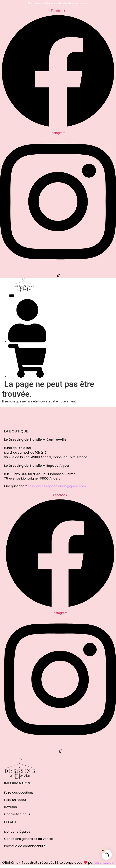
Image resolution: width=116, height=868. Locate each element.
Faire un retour (15, 800)
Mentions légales (17, 832)
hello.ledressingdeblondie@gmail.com (57, 486)
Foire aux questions (19, 793)
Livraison (11, 807)
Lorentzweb (104, 863)
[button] (12, 295)
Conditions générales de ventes (29, 839)
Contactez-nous (17, 814)
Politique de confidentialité (25, 846)
